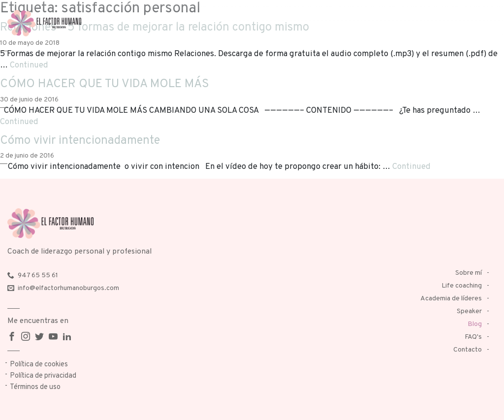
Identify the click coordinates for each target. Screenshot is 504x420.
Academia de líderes (451, 299)
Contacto (468, 350)
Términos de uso (35, 387)
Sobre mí (469, 273)
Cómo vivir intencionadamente (80, 141)
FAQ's (473, 337)
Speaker (469, 311)
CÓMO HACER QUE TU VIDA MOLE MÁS (105, 84)
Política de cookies (39, 365)
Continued (29, 65)
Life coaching (462, 286)
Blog (475, 324)
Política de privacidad (43, 376)
